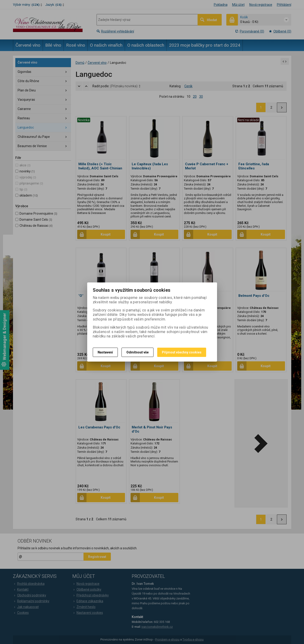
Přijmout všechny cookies (182, 352)
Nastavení (105, 352)
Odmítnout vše (138, 352)
